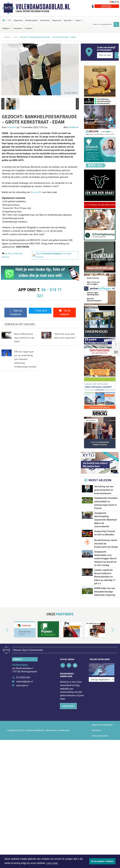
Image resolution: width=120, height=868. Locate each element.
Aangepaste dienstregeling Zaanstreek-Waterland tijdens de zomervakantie (105, 520)
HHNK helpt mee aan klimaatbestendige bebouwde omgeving (105, 605)
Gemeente (45, 20)
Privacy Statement (100, 762)
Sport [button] (78, 20)
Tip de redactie (65, 312)
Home (7, 37)
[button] (3, 104)
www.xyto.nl (22, 711)
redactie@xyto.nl (24, 707)
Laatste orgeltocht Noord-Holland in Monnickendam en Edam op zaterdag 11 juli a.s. (105, 577)
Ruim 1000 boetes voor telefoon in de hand (24, 338)
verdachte (17, 254)
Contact (29, 28)
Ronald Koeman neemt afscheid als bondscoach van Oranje (106, 544)
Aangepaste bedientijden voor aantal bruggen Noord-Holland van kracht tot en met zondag (106, 559)
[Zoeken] (116, 24)
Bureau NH (36, 192)
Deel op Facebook (16, 312)
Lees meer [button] (52, 863)
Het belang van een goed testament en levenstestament (104, 490)
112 (9, 20)
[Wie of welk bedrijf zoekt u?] (105, 55)
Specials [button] (68, 20)
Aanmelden (68, 732)
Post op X (40, 311)
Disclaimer (97, 756)
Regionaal (57, 20)
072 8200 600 (23, 703)
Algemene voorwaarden (102, 751)
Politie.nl (74, 127)
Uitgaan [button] (6, 28)
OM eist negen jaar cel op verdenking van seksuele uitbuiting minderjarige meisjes (25, 359)
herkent (6, 257)
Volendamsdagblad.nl (43, 7)
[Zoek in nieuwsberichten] (102, 24)
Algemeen (18, 20)
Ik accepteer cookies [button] (102, 861)
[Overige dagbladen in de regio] (102, 697)
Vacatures (18, 28)
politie (8, 254)
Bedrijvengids (31, 20)
